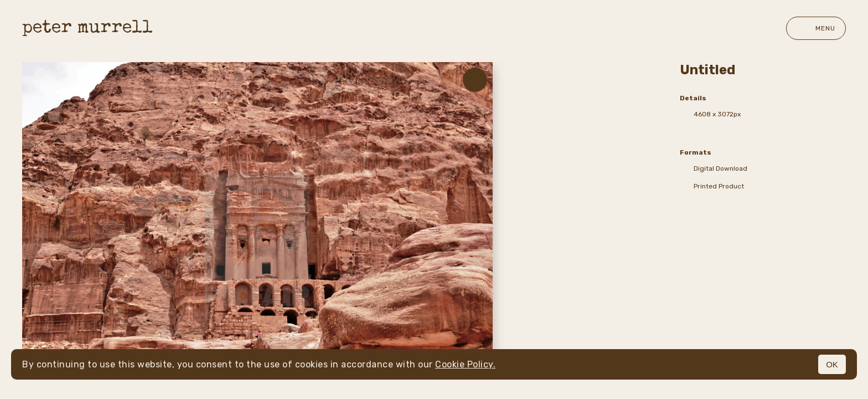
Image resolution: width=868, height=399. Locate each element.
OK (832, 364)
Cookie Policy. (465, 364)
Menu (816, 28)
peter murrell (87, 29)
